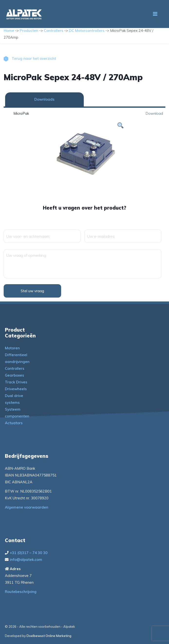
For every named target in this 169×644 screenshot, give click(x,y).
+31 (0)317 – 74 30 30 (29, 553)
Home (9, 31)
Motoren (12, 348)
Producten (29, 31)
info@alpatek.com (26, 560)
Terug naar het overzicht (30, 58)
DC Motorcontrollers (87, 31)
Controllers (54, 31)
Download (154, 113)
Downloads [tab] (44, 99)
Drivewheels (16, 389)
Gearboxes (14, 375)
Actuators (14, 423)
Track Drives (16, 382)
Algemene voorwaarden (27, 507)
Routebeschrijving (21, 592)
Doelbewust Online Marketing (49, 636)
